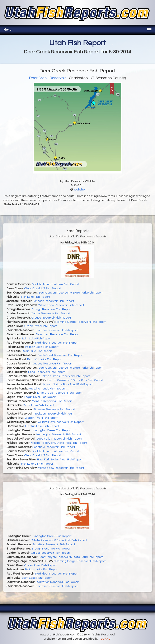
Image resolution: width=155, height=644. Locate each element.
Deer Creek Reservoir (47, 78)
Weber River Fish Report (41, 418)
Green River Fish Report (41, 326)
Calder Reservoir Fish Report (51, 314)
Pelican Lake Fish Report (42, 347)
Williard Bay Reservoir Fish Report (61, 422)
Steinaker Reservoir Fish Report (56, 330)
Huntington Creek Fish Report (51, 430)
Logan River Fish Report (40, 397)
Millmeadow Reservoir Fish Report (61, 305)
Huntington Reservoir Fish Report (59, 435)
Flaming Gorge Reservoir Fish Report (81, 322)
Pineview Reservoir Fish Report (54, 410)
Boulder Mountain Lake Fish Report (55, 284)
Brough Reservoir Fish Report (51, 309)
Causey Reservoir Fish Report (52, 364)
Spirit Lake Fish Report (37, 339)
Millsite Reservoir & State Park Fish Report (59, 443)
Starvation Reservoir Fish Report (57, 334)
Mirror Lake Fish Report (38, 405)
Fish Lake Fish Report (36, 297)
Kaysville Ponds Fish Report (47, 389)
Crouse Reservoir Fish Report (51, 318)
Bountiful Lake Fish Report (45, 359)
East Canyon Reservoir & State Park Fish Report (71, 293)
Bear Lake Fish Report (37, 351)
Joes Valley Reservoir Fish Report (59, 439)
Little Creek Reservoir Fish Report (60, 393)
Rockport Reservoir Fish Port (53, 414)
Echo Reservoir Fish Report (46, 372)
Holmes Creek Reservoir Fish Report (65, 376)
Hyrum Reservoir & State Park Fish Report (75, 380)
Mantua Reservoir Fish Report (52, 401)
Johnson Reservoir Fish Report (53, 301)
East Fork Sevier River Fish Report (60, 460)
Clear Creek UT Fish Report (43, 289)
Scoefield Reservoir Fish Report (54, 447)
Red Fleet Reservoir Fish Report (57, 343)
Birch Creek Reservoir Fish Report (61, 355)
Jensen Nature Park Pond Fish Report (67, 384)
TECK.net (105, 639)
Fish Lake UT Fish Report (38, 464)
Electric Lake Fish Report (42, 426)
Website (79, 190)
